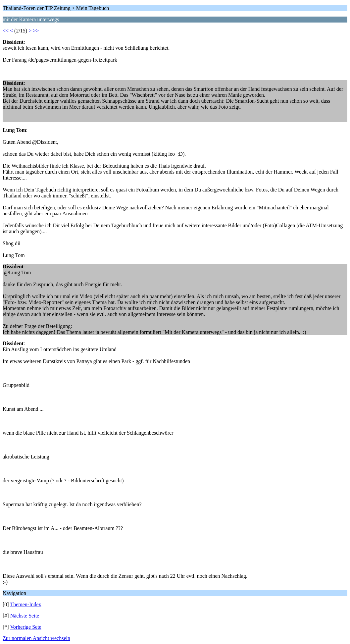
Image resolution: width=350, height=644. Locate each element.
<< (6, 31)
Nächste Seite (25, 616)
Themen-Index (25, 604)
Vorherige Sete (25, 627)
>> (36, 31)
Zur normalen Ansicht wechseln (36, 638)
